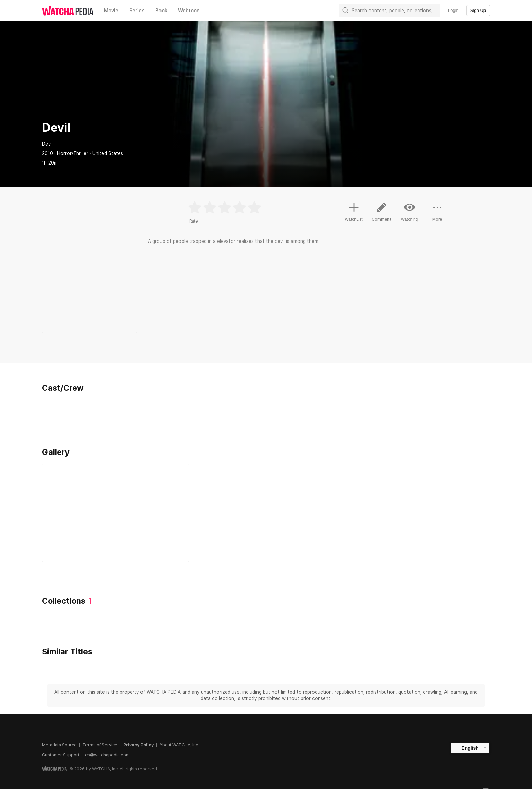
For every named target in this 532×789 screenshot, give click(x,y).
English (470, 748)
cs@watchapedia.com (107, 755)
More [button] (437, 214)
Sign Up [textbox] (478, 10)
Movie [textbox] (111, 11)
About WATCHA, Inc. (179, 745)
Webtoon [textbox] (189, 11)
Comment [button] (382, 214)
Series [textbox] (137, 11)
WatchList (354, 211)
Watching (410, 212)
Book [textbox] (161, 11)
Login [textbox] (453, 10)
